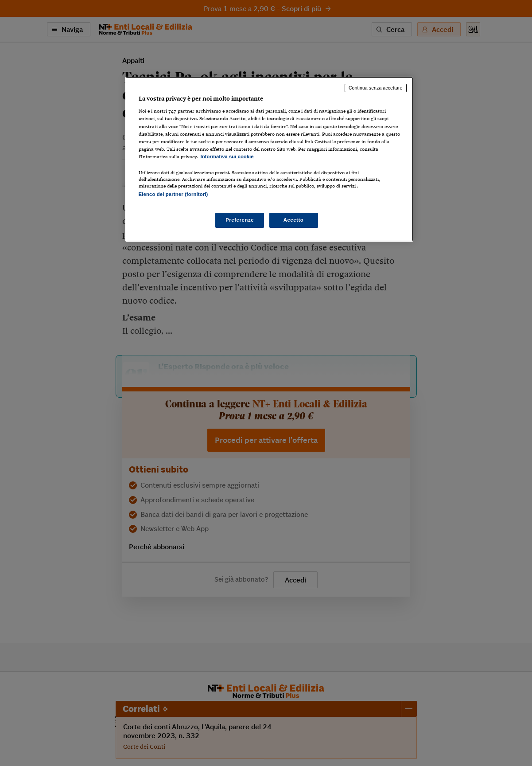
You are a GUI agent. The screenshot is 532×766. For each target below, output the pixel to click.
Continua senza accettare (376, 88)
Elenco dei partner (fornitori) (173, 194)
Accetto (294, 220)
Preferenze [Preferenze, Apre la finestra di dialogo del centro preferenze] (240, 220)
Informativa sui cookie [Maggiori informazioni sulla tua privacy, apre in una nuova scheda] (227, 156)
